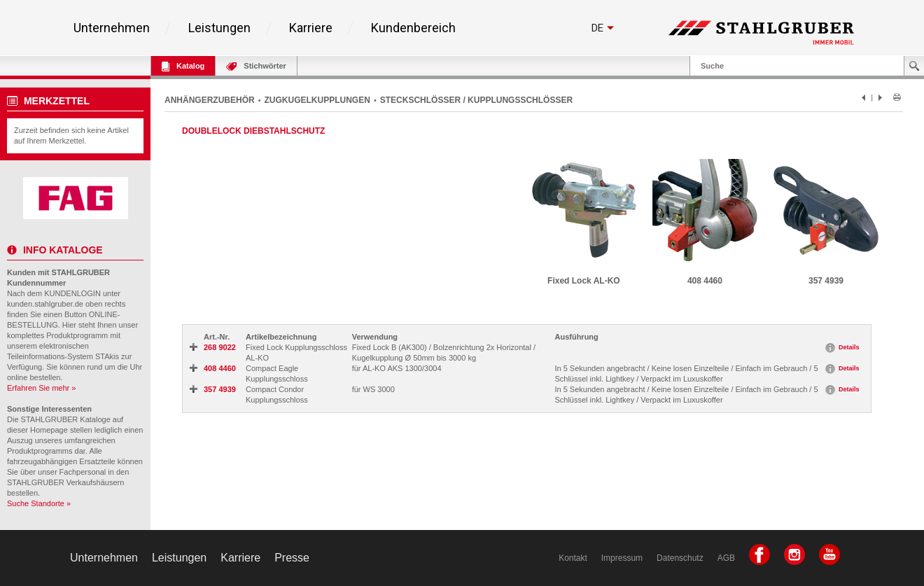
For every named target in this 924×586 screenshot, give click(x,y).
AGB (726, 558)
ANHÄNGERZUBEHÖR (210, 100)
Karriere (311, 28)
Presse (292, 558)
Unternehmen (112, 28)
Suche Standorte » (39, 503)
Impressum (622, 558)
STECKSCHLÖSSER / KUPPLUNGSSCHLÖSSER (476, 100)
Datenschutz (680, 558)
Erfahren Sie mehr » (41, 388)
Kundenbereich (413, 28)
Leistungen (219, 28)
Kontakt (573, 558)
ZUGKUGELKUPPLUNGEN (317, 100)
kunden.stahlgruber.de (45, 304)
